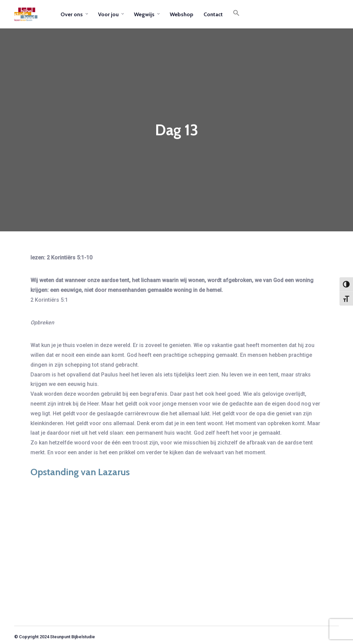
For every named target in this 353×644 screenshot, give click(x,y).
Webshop (182, 14)
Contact (213, 14)
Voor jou (108, 14)
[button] (236, 14)
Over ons (72, 14)
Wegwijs (144, 14)
